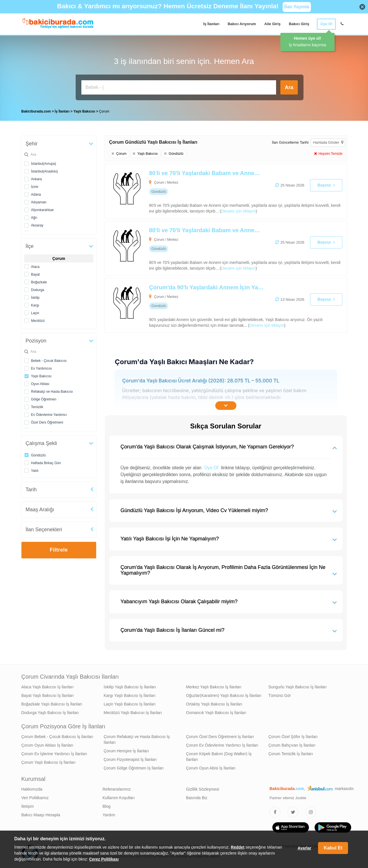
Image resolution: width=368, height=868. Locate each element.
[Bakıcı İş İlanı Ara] (179, 87)
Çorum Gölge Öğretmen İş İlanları (134, 768)
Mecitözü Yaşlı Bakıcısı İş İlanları (133, 713)
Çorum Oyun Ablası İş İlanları (47, 745)
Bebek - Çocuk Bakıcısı (49, 361)
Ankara (37, 179)
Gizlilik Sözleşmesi (203, 789)
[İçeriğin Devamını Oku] (226, 406)
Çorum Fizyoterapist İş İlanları (130, 759)
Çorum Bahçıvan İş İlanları (292, 745)
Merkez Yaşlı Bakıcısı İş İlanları (214, 687)
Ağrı (34, 218)
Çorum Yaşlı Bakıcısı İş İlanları (49, 762)
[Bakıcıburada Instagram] (311, 812)
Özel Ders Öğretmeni (47, 422)
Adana (36, 195)
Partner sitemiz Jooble (288, 798)
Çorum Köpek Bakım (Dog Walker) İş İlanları (219, 757)
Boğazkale (39, 282)
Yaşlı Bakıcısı (41, 376)
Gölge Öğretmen (44, 399)
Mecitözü (38, 321)
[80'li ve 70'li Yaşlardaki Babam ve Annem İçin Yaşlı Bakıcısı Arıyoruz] (202, 191)
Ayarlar (304, 848)
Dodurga (38, 290)
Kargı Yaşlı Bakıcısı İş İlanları (130, 695)
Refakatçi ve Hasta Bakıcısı (52, 392)
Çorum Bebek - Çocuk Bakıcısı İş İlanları (57, 737)
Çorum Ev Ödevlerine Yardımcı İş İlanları (222, 745)
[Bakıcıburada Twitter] (293, 812)
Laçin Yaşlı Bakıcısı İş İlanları (130, 704)
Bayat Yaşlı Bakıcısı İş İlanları (48, 695)
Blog (106, 806)
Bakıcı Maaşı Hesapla (41, 815)
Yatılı (35, 471)
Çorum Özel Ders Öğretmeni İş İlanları (220, 737)
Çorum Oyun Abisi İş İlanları (211, 768)
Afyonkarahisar (43, 210)
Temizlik (37, 407)
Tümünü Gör (280, 695)
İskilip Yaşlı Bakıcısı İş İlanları (130, 687)
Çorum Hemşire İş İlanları (126, 751)
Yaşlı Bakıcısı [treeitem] (85, 111)
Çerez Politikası (104, 859)
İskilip (35, 298)
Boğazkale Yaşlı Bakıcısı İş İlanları (52, 704)
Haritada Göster (328, 142)
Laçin (35, 313)
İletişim (28, 806)
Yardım (109, 815)
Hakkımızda (32, 789)
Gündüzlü (38, 455)
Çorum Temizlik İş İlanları (291, 754)
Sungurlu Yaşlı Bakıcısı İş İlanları (297, 687)
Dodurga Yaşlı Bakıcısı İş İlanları (50, 713)
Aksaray (37, 225)
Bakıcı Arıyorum (242, 24)
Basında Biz (197, 798)
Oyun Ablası (40, 384)
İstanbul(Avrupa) (44, 164)
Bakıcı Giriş (299, 24)
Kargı (35, 305)
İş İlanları (211, 24)
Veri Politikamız (35, 798)
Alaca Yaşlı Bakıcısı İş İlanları (48, 687)
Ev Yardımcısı (42, 368)
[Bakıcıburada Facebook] (275, 812)
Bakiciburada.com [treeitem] (36, 111)
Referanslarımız (117, 789)
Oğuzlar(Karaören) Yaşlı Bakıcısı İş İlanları (224, 695)
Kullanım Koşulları (119, 798)
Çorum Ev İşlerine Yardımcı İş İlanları (54, 754)
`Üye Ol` (211, 468)
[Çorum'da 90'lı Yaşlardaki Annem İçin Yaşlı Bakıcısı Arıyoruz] (202, 305)
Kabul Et (333, 848)
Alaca (35, 267)
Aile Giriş (273, 24)
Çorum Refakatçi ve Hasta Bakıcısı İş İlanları (137, 739)
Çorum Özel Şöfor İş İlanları (293, 737)
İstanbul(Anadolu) (45, 171)
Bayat (36, 274)
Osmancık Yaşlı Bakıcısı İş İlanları (216, 713)
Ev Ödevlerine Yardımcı (49, 415)
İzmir (35, 187)
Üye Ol (326, 24)
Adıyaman (39, 202)
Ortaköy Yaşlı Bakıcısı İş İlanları (214, 704)
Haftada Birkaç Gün (46, 463)
